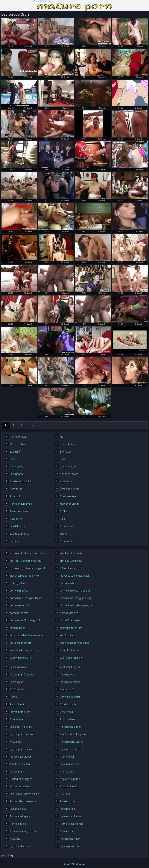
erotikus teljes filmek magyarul (27, 568)
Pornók (14, 697)
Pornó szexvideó (19, 786)
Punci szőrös (67, 772)
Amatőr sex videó (20, 764)
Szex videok (16, 719)
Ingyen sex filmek (70, 682)
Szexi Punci (66, 481)
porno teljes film (69, 613)
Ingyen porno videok (21, 734)
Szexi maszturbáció (21, 481)
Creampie (15, 541)
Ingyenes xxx (67, 675)
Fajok (63, 519)
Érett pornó (66, 689)
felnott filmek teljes (71, 568)
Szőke (63, 511)
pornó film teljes (19, 591)
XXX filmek (16, 742)
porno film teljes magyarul (75, 591)
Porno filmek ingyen (71, 824)
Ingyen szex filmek (70, 727)
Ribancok (15, 496)
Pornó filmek (67, 757)
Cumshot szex (68, 467)
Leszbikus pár (18, 526)
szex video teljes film (21, 658)
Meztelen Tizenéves (21, 444)
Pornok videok (68, 786)
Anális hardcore (69, 474)
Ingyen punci (17, 772)
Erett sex (65, 794)
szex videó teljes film (72, 658)
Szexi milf (15, 452)
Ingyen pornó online (71, 742)
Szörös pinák (17, 689)
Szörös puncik (68, 704)
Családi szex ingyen (21, 779)
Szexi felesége (68, 496)
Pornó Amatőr (18, 437)
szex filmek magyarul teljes (25, 650)
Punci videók (17, 704)
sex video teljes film (71, 628)
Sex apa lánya (18, 809)
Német (64, 534)
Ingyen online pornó (21, 846)
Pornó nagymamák (21, 504)
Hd (62, 437)
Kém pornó (16, 489)
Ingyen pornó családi (22, 675)
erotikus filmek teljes (72, 553)
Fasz (63, 459)
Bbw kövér (16, 519)
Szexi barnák (67, 526)
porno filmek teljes (20, 606)
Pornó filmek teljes (43, 1)
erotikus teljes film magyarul (26, 561)
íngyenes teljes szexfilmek (75, 576)
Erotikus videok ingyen (73, 734)
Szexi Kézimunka (19, 534)
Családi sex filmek (70, 697)
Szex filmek (66, 712)
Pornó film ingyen (20, 816)
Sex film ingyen (18, 667)
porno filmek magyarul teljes (76, 598)
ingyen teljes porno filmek (24, 576)
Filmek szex (67, 831)
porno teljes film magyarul (25, 620)
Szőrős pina (17, 682)
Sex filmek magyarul (21, 727)
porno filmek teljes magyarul (76, 606)
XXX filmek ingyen (70, 667)
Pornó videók (67, 719)
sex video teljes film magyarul (27, 635)
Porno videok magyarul (23, 801)
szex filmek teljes (70, 650)
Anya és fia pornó (70, 779)
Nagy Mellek (17, 467)
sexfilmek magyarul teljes (74, 643)
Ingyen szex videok (21, 757)
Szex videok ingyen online (24, 794)
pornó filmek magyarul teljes (26, 598)
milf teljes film (18, 583)
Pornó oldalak (18, 824)
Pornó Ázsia (67, 444)
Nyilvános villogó (70, 504)
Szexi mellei (66, 541)
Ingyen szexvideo (70, 839)
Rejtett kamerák (19, 511)
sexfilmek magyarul (21, 643)
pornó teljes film (19, 613)
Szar (12, 459)
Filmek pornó (67, 801)
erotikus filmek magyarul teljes (27, 553)
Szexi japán (16, 474)
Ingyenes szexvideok (72, 749)
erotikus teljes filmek (72, 561)
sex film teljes (17, 628)
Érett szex (66, 452)
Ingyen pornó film (20, 712)
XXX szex (15, 839)
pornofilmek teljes (70, 620)
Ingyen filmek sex (70, 764)
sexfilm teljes (67, 635)
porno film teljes (69, 583)
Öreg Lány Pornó (70, 489)
